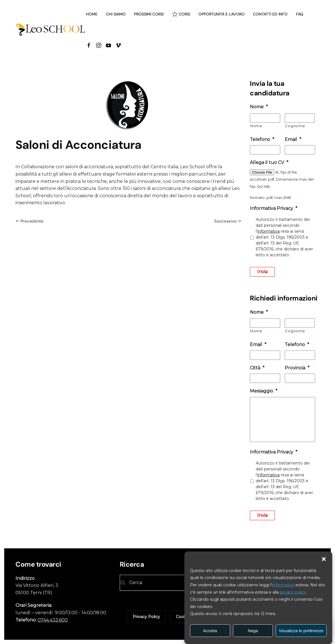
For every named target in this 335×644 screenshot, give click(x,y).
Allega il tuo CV (269, 162)
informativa (283, 585)
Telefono (262, 139)
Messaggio (264, 391)
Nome (259, 107)
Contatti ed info (270, 14)
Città (257, 368)
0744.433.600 (53, 620)
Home (92, 14)
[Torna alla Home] (51, 30)
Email (293, 139)
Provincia (297, 368)
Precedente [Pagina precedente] (30, 221)
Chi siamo (116, 14)
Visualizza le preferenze (301, 631)
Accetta (210, 631)
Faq (300, 14)
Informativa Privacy (274, 208)
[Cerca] (168, 583)
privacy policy (293, 592)
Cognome (295, 126)
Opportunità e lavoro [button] (221, 14)
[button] (324, 558)
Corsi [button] (181, 14)
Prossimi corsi (149, 14)
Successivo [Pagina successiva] (228, 221)
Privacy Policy (146, 617)
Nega (253, 631)
